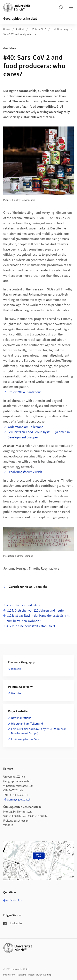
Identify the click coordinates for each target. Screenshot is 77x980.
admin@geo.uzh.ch (19, 800)
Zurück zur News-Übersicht (25, 587)
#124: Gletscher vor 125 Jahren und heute (35, 611)
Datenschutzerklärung (40, 975)
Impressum (9, 975)
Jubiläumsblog (60, 29)
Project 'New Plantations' (25, 392)
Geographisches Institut (20, 19)
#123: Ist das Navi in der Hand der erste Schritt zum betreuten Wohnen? (38, 618)
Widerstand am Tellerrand (26, 427)
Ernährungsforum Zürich (25, 472)
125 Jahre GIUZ (38, 29)
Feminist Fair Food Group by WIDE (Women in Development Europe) (39, 435)
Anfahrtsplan (14, 901)
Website (16, 669)
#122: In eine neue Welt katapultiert (31, 626)
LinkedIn (13, 923)
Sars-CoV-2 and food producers (20, 34)
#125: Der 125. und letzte (23, 605)
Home (6, 29)
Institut (20, 29)
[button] (69, 846)
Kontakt (22, 975)
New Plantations (21, 718)
